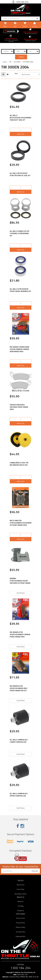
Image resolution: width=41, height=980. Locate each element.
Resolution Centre (21, 894)
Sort (16, 73)
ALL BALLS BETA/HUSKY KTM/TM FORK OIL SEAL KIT (20, 174)
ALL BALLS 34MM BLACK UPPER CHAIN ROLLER (19, 795)
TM (10, 62)
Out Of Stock (21, 593)
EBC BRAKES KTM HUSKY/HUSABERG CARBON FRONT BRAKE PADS (20, 634)
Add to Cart (20, 134)
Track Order (21, 889)
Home (5, 62)
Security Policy (21, 932)
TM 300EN (17, 62)
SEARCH (21, 57)
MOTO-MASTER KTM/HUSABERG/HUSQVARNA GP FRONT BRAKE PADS (21, 523)
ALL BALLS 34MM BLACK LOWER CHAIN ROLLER (19, 741)
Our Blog (21, 906)
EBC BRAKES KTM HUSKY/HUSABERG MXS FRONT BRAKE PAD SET (19, 688)
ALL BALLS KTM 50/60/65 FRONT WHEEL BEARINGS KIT (20, 290)
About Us (21, 901)
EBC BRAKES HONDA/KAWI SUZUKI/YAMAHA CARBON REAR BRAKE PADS (19, 349)
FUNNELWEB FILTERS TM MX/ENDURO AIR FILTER (19, 464)
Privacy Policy (20, 923)
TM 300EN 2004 (28, 62)
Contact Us (20, 911)
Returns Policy (21, 927)
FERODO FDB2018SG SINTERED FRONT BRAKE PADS (19, 407)
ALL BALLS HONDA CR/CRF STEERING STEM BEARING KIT (20, 233)
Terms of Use (20, 918)
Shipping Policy (20, 936)
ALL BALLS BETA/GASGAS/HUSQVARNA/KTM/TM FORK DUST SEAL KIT (24, 118)
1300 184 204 (22, 2)
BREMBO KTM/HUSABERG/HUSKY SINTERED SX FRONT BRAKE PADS (20, 582)
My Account (21, 885)
